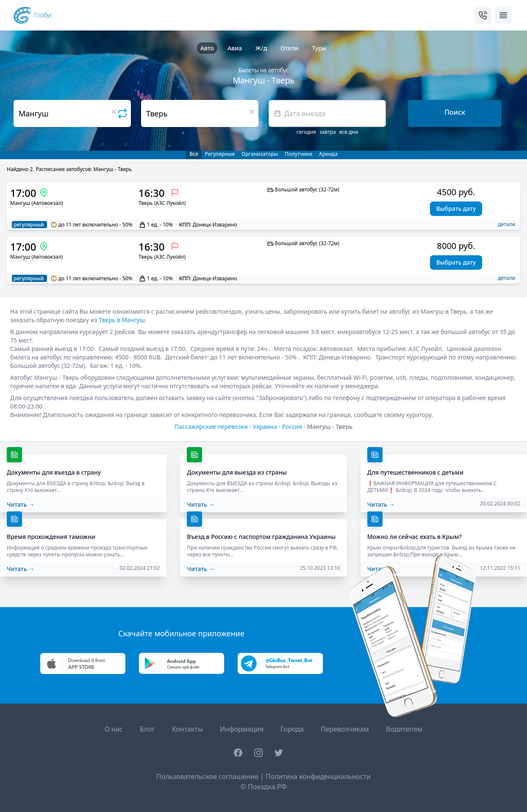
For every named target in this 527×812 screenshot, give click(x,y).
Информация (242, 729)
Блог (147, 729)
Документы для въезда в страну (54, 472)
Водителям (404, 729)
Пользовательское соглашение (207, 776)
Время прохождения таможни (51, 537)
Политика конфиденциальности (318, 776)
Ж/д (261, 48)
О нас (114, 729)
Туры (319, 48)
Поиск (455, 112)
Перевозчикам (345, 729)
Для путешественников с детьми (415, 472)
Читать (21, 504)
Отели (289, 48)
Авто (207, 48)
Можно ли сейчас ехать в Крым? (415, 537)
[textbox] (327, 113)
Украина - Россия (277, 427)
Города (292, 729)
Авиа (235, 48)
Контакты (187, 729)
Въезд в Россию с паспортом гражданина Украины (261, 537)
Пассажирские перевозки (211, 427)
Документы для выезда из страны (237, 472)
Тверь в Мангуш (122, 320)
